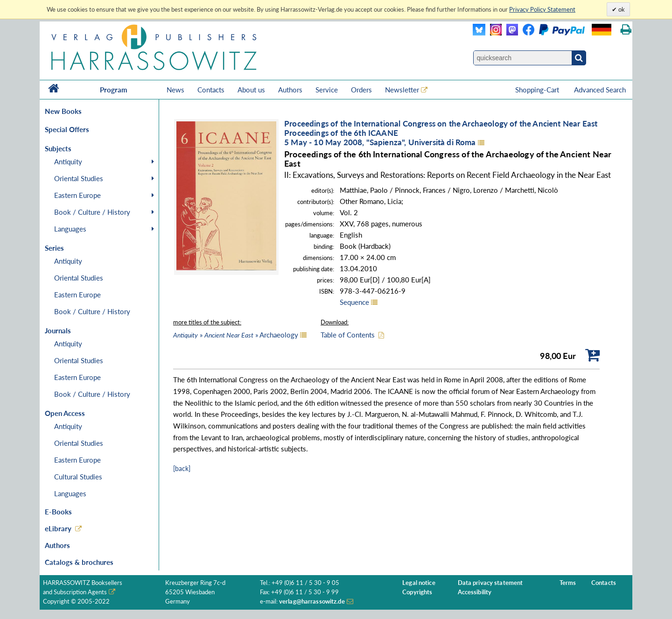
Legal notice (419, 583)
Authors (290, 90)
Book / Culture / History (92, 212)
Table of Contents (348, 335)
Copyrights (417, 592)
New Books (63, 111)
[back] (182, 468)
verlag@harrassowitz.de (312, 601)
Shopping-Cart (538, 90)
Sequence (354, 302)
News (175, 90)
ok (621, 9)
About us (251, 90)
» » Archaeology (236, 335)
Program (114, 90)
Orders (361, 90)
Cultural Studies (78, 477)
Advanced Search (600, 90)
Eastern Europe (77, 195)
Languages (70, 229)
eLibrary (58, 528)
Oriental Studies (79, 178)
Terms (568, 583)
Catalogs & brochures (79, 562)
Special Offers (67, 129)
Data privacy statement (490, 583)
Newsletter (402, 90)
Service (327, 90)
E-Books (58, 512)
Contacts (211, 90)
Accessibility (475, 592)
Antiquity (68, 162)
